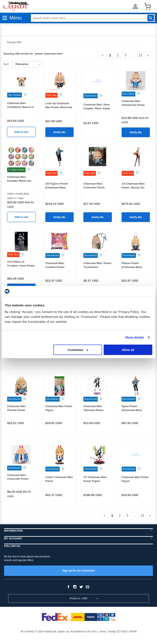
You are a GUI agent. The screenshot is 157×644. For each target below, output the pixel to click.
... (133, 55)
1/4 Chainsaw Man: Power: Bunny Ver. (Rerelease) (133, 187)
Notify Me (60, 132)
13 (140, 55)
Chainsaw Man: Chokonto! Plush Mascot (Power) (94, 187)
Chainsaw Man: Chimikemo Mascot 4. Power (21, 107)
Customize (78, 350)
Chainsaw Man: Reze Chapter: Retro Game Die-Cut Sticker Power (97, 108)
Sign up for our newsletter (78, 571)
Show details (135, 337)
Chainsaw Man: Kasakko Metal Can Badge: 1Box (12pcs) (20, 181)
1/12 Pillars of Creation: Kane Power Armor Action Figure (21, 265)
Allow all (128, 350)
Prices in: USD (79, 598)
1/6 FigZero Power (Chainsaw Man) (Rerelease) (57, 187)
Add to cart (21, 132)
